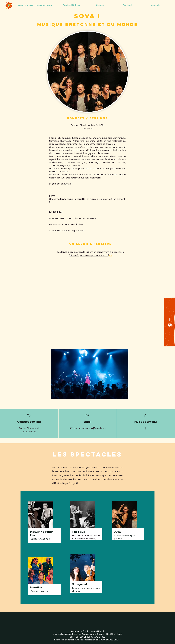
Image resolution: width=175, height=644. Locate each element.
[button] (90, 374)
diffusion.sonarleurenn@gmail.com (87, 428)
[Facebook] (170, 319)
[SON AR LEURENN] (24, 6)
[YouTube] (170, 325)
